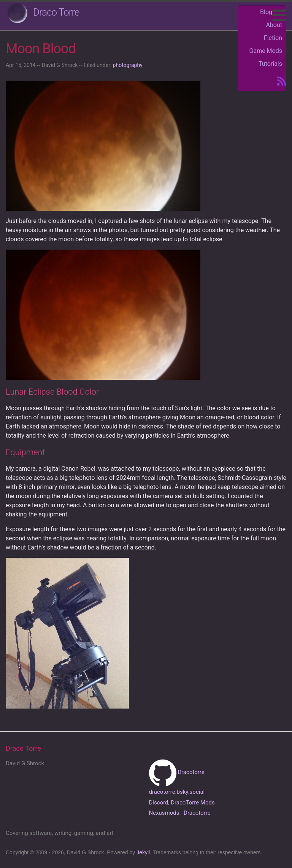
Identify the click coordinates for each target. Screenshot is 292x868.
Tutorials (270, 64)
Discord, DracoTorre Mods (182, 803)
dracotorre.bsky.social (177, 792)
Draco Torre (56, 12)
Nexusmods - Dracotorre (180, 813)
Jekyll (143, 852)
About (274, 25)
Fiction (273, 38)
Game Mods (266, 51)
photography (128, 65)
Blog (266, 12)
